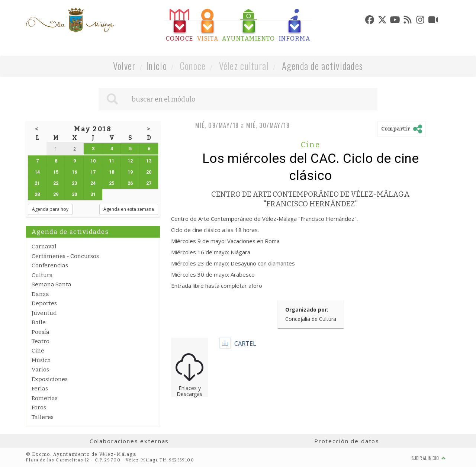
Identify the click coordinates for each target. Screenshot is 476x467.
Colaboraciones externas (129, 441)
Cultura (42, 275)
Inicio (157, 66)
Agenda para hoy (50, 209)
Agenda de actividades (323, 66)
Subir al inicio (429, 458)
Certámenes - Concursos (65, 256)
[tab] (180, 25)
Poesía (41, 332)
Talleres (43, 417)
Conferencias (50, 265)
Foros (39, 408)
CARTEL (245, 344)
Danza (40, 294)
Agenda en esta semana (129, 209)
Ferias (40, 389)
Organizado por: (307, 310)
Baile (39, 322)
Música (41, 360)
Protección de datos (347, 441)
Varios (40, 370)
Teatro (41, 341)
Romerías (45, 398)
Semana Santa (52, 284)
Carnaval (44, 247)
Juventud (44, 313)
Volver (124, 66)
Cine (38, 351)
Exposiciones (50, 379)
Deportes (44, 303)
